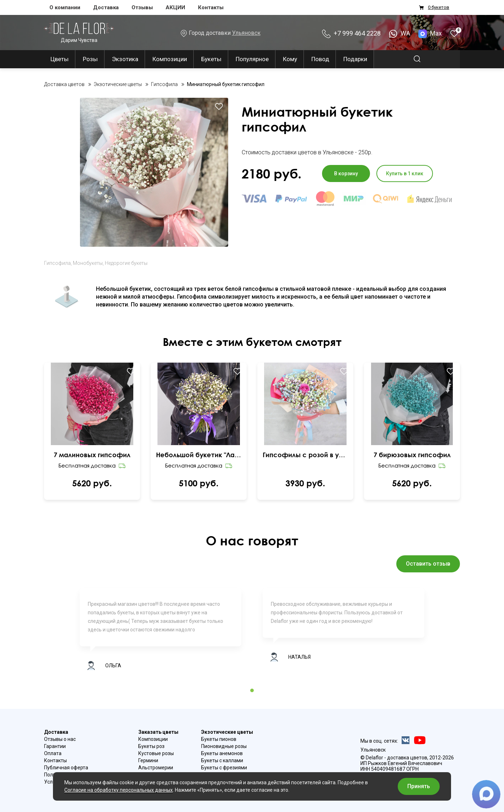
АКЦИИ (175, 7)
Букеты (211, 59)
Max (431, 33)
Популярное (252, 59)
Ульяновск (246, 33)
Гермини (148, 760)
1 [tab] (252, 690)
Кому (290, 59)
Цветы (60, 59)
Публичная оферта (66, 768)
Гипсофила (57, 263)
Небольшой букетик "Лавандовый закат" (199, 455)
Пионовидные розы (224, 746)
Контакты (211, 7)
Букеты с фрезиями (224, 768)
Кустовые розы (156, 753)
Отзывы (142, 7)
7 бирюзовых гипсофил (412, 455)
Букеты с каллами (222, 760)
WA (400, 33)
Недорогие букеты (126, 263)
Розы (90, 59)
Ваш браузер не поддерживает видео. (92, 419)
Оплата (53, 753)
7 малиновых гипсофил (92, 455)
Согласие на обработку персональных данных (119, 790)
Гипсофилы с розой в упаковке (305, 455)
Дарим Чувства (79, 33)
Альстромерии (156, 768)
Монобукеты (88, 263)
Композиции (170, 59)
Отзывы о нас (60, 739)
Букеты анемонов (222, 753)
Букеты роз (151, 746)
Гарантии (55, 746)
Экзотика (125, 59)
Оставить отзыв (428, 564)
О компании (65, 7)
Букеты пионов (219, 739)
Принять (419, 786)
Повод (320, 59)
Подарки (355, 59)
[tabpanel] (160, 633)
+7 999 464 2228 (351, 33)
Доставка (106, 7)
